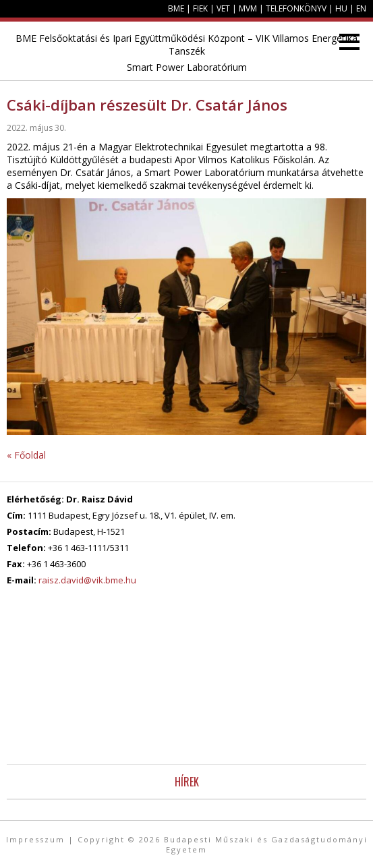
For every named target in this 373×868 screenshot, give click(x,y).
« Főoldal (26, 455)
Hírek (187, 782)
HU (341, 8)
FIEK (200, 8)
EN (361, 8)
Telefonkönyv (296, 8)
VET (223, 8)
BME (176, 8)
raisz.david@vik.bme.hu (87, 580)
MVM (248, 8)
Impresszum (35, 839)
